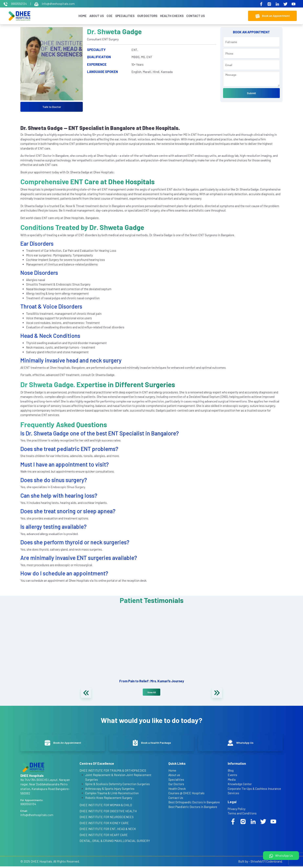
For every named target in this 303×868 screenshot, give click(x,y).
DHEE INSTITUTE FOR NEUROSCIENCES (107, 818)
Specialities (124, 16)
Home (82, 16)
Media (232, 781)
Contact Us (194, 16)
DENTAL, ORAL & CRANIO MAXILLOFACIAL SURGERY (115, 842)
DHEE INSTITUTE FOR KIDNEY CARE (104, 824)
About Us (96, 16)
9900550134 (16, 4)
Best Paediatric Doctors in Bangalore (193, 808)
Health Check (177, 790)
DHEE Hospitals (41, 863)
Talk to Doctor (52, 107)
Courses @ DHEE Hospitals (186, 795)
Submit (251, 93)
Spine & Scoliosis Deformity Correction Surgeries (117, 786)
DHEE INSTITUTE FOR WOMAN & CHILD (106, 807)
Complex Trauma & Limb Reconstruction (112, 795)
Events (232, 776)
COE (109, 16)
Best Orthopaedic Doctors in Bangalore (194, 804)
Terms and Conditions (242, 815)
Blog (231, 772)
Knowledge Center (240, 786)
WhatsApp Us (281, 856)
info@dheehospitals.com (55, 4)
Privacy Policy (237, 810)
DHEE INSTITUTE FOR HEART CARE (104, 836)
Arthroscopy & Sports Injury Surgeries (110, 790)
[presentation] (86, 693)
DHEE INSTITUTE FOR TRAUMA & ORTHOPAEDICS (113, 772)
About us (174, 776)
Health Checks (171, 16)
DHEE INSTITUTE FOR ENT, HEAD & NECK (108, 830)
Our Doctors (146, 16)
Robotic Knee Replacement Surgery (109, 799)
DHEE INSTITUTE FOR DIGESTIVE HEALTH (108, 812)
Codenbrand (274, 863)
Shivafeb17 (257, 863)
